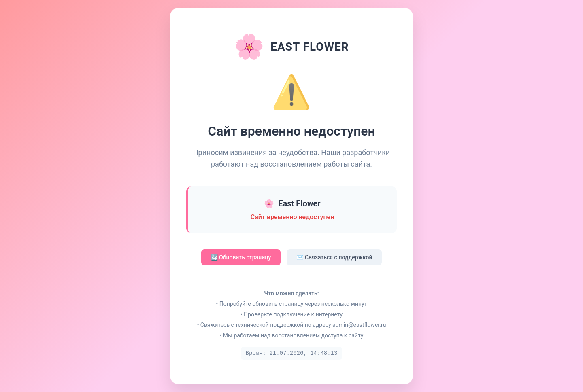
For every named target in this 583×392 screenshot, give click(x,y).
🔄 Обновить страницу (241, 257)
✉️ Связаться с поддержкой (334, 257)
